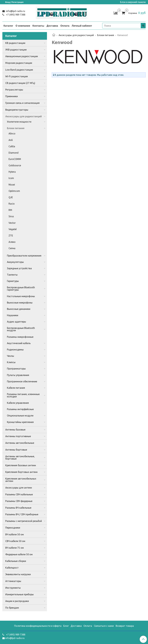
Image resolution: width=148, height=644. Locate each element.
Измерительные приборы (19, 594)
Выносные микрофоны (20, 303)
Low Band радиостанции (19, 70)
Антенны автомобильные (20, 443)
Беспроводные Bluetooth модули (21, 329)
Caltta (12, 146)
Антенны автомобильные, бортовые (20, 457)
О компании (23, 26)
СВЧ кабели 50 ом (15, 541)
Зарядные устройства (19, 268)
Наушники (13, 315)
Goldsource (15, 165)
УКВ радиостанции (16, 50)
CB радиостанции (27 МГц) (20, 83)
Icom (11, 178)
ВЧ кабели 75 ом (15, 548)
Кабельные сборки (16, 561)
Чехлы (10, 356)
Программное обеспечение (22, 381)
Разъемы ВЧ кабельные (18, 508)
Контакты (38, 26)
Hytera (12, 172)
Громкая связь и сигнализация (22, 103)
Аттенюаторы (13, 581)
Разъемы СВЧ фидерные (19, 501)
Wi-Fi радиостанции (17, 76)
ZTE (11, 236)
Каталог (8, 26)
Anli (11, 140)
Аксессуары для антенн (19, 488)
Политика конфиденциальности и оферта (38, 626)
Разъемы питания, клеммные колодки (23, 395)
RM (10, 210)
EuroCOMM (15, 159)
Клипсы (11, 362)
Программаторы (16, 369)
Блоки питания (106, 35)
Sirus (11, 216)
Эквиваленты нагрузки (18, 574)
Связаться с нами (104, 626)
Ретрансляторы (14, 90)
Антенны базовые (15, 430)
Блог (66, 626)
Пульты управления (18, 375)
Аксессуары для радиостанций (76, 35)
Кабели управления (18, 403)
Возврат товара (125, 626)
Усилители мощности (19, 122)
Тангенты (12, 275)
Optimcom (14, 191)
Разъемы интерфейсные (20, 409)
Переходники (13, 528)
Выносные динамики (19, 309)
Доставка (52, 26)
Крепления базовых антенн (21, 465)
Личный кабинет (82, 26)
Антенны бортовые (16, 450)
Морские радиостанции (19, 63)
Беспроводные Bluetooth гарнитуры (21, 289)
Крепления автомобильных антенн (21, 480)
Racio (12, 204)
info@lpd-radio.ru (15, 11)
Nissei (12, 185)
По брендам (12, 608)
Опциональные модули (20, 416)
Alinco (12, 133)
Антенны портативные (18, 436)
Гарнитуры (13, 281)
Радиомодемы (15, 350)
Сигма (12, 248)
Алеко (12, 242)
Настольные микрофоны (21, 296)
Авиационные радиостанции (22, 56)
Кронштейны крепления (20, 422)
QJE (11, 197)
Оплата (65, 26)
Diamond (14, 153)
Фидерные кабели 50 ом (19, 554)
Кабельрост (12, 568)
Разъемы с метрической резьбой (24, 521)
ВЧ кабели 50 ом (15, 534)
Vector (12, 223)
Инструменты (13, 588)
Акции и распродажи (17, 601)
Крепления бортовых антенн (21, 472)
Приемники (12, 96)
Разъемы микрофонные (20, 337)
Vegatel (13, 229)
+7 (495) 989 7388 (15, 15)
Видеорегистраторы (17, 110)
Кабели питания (16, 388)
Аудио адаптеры (16, 322)
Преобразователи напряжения (24, 256)
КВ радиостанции (15, 43)
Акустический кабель (19, 343)
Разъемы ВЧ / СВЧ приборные (22, 514)
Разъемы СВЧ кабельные (19, 494)
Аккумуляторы (15, 262)
